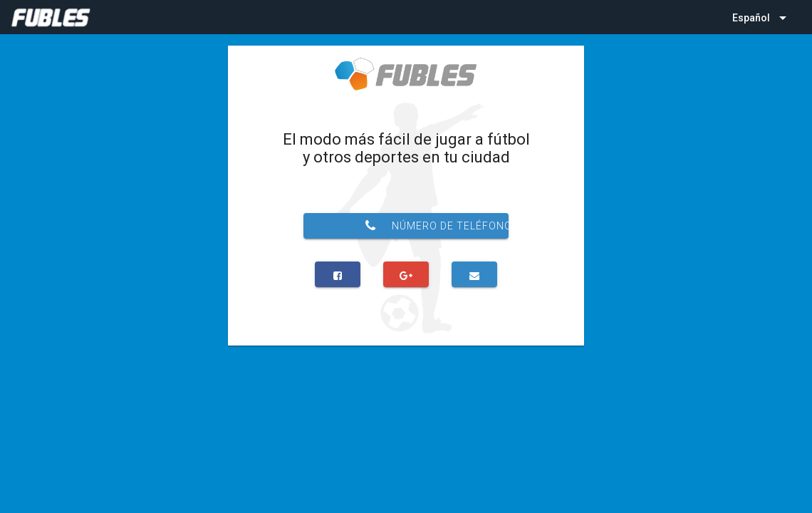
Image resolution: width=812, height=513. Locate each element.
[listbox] (761, 17)
